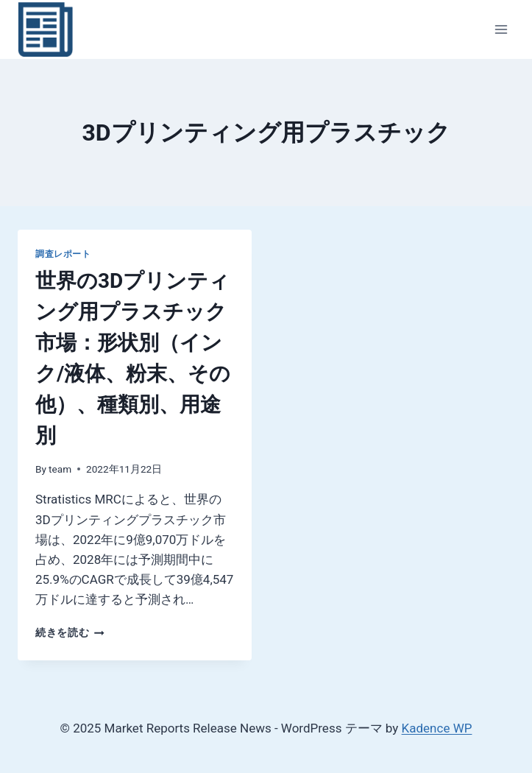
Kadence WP (437, 728)
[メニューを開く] (501, 29)
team (60, 469)
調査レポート (63, 254)
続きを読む (70, 632)
